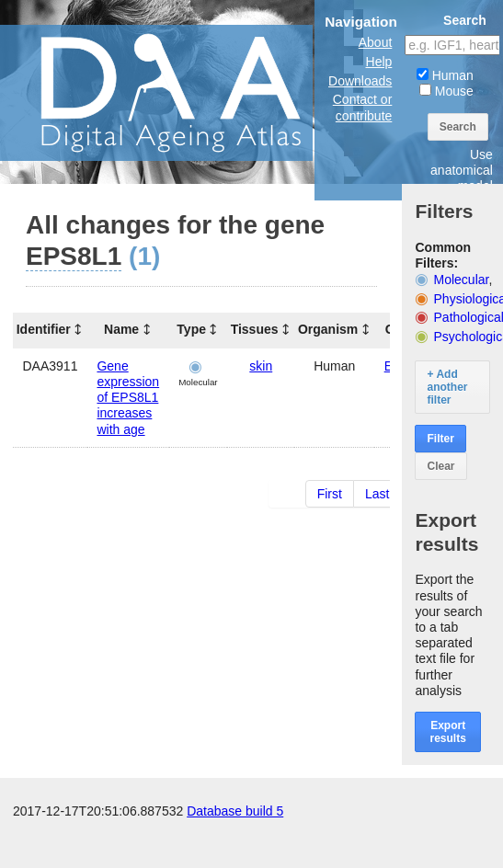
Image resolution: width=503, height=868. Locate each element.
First (330, 494)
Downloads (360, 81)
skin (261, 366)
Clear (440, 466)
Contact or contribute (363, 107)
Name (121, 329)
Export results (448, 732)
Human (445, 75)
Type (191, 329)
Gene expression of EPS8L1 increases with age (128, 398)
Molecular (462, 280)
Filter (440, 439)
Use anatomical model (462, 170)
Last (377, 494)
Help (379, 62)
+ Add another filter (447, 387)
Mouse (446, 91)
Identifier (44, 329)
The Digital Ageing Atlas (184, 92)
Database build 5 (235, 850)
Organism (328, 329)
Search (458, 127)
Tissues (255, 329)
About (376, 42)
